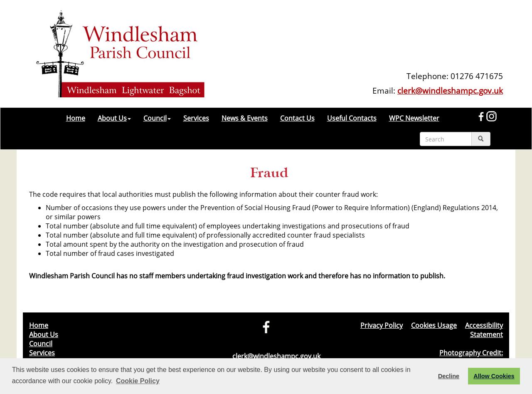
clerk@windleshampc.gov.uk (450, 90)
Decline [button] (449, 376)
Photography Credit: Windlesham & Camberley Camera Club (441, 357)
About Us (114, 118)
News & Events (245, 118)
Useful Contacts (352, 118)
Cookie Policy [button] (138, 381)
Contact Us (297, 118)
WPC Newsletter (414, 118)
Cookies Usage (434, 325)
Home (76, 118)
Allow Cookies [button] (494, 376)
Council (157, 118)
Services (196, 118)
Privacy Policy (382, 325)
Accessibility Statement (484, 330)
